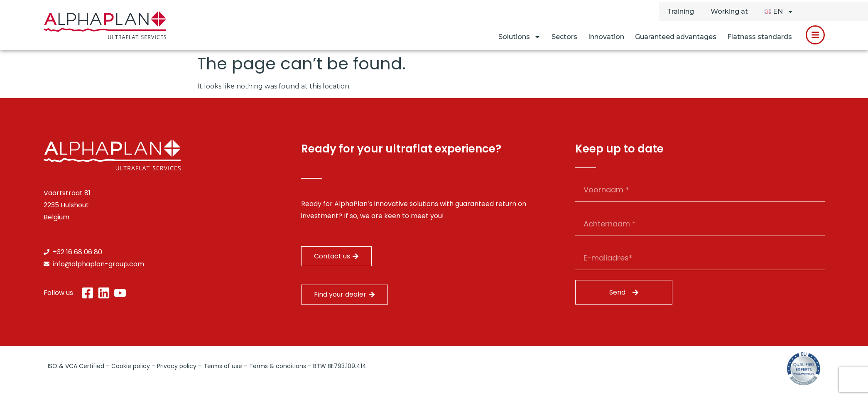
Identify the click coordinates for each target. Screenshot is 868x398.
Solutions (520, 37)
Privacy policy (177, 366)
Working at (729, 11)
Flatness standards (760, 37)
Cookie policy (131, 366)
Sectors (564, 37)
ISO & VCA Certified (76, 366)
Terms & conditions (278, 366)
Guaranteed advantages (676, 37)
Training (680, 11)
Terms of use (223, 366)
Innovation (606, 37)
